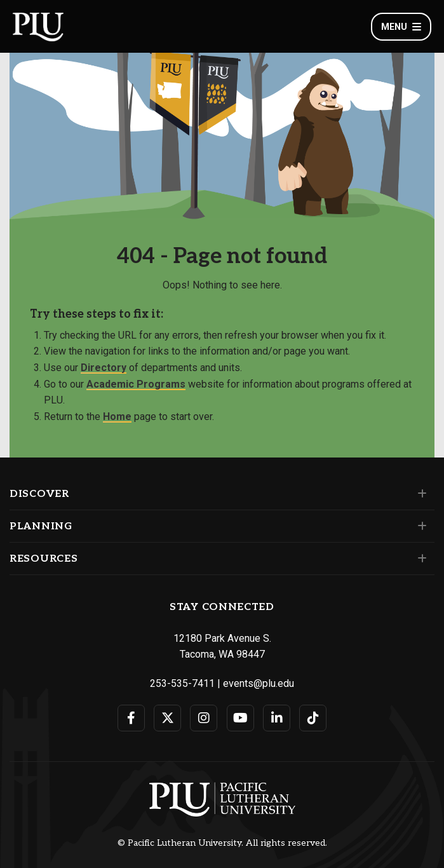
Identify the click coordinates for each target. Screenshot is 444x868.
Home (117, 417)
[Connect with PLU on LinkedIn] (277, 718)
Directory (104, 368)
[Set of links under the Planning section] (420, 526)
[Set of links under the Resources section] (420, 559)
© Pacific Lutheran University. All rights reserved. (222, 843)
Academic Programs (136, 384)
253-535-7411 (182, 683)
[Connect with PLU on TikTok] (313, 718)
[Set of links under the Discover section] (420, 494)
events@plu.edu (259, 683)
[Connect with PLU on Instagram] (204, 718)
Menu (401, 27)
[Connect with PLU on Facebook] (131, 718)
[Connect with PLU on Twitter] (167, 718)
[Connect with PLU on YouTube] (240, 718)
